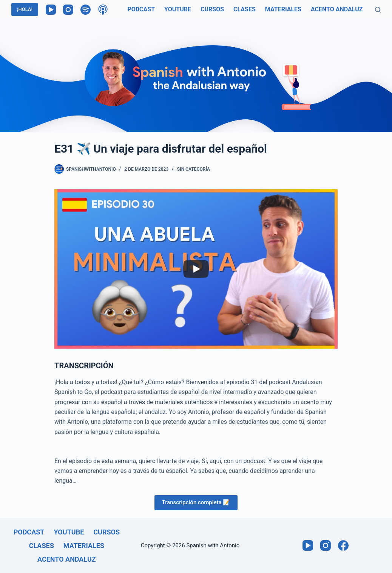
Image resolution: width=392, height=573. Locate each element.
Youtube (178, 9)
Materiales (283, 9)
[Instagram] (68, 10)
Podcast (141, 9)
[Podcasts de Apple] (103, 10)
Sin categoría (194, 169)
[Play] (196, 269)
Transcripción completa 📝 (196, 502)
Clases (245, 9)
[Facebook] (343, 545)
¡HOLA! (25, 9)
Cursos (212, 9)
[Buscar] (378, 10)
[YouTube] (51, 10)
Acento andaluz (337, 9)
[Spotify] (86, 10)
